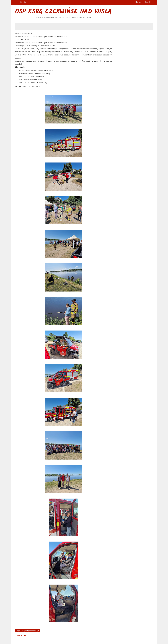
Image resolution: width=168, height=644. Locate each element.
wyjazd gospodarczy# (31, 631)
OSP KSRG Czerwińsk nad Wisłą (64, 12)
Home (138, 2)
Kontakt (148, 2)
